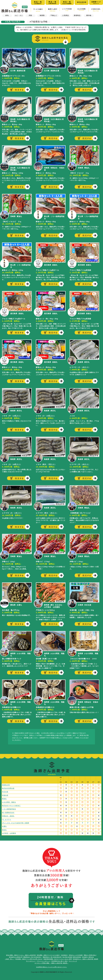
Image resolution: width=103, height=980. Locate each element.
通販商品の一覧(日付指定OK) (32, 956)
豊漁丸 (4, 798)
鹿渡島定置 (6, 785)
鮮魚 (7, 16)
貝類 (30, 16)
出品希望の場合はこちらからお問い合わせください (52, 966)
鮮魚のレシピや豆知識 (76, 954)
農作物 (89, 16)
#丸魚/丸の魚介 (13, 22)
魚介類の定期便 (67, 956)
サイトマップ (73, 960)
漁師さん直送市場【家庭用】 (15, 7)
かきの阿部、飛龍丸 (9, 802)
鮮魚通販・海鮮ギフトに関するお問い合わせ (29, 958)
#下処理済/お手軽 (39, 22)
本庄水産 (5, 791)
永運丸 (4, 825)
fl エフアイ (7, 818)
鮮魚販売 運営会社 (88, 956)
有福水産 (5, 795)
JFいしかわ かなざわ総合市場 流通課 (16, 822)
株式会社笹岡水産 (8, 788)
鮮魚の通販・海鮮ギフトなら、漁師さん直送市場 (21, 954)
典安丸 (4, 828)
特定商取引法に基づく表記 (60, 960)
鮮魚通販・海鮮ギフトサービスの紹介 (48, 954)
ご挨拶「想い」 (10, 958)
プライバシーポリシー (43, 960)
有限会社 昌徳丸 (8, 815)
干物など (54, 16)
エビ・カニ (19, 16)
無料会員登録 (77, 956)
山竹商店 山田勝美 (9, 832)
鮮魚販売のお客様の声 (16, 956)
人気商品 (66, 16)
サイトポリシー (31, 960)
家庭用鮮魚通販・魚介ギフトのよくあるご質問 (58, 958)
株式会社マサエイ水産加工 (11, 805)
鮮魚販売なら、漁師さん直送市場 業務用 (86, 958)
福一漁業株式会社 (8, 812)
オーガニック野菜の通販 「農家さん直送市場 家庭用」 (51, 962)
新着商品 (77, 16)
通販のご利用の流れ (90, 954)
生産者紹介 (64, 954)
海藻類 (42, 16)
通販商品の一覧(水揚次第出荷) (52, 956)
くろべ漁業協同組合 (9, 808)
